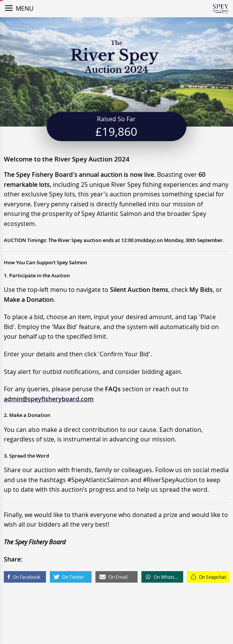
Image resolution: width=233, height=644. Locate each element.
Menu (25, 8)
